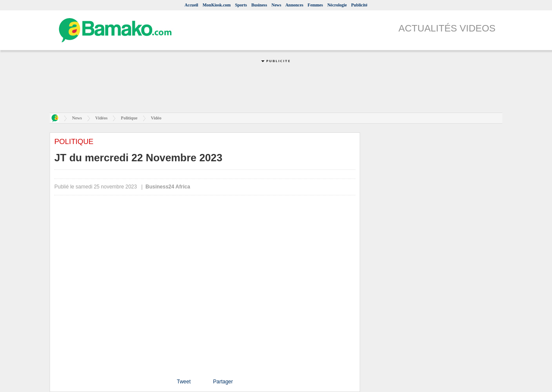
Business (259, 5)
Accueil (191, 5)
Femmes (315, 5)
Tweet (184, 382)
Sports (241, 5)
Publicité (359, 5)
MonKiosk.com (217, 5)
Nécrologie (337, 5)
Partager (223, 382)
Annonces (295, 5)
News (276, 5)
